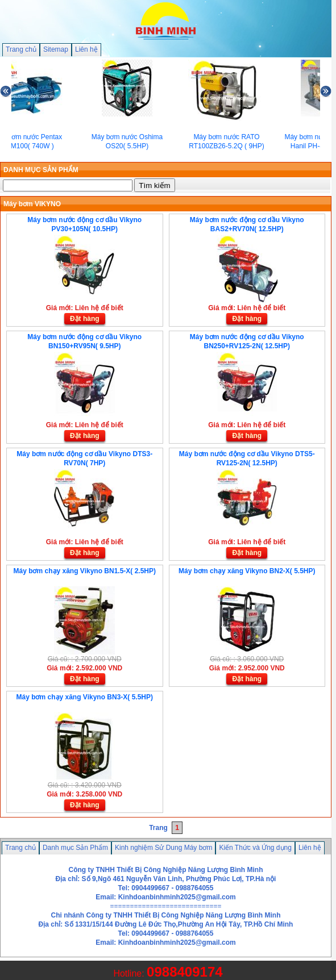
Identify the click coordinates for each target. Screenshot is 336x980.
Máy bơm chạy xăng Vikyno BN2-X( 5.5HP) (247, 571)
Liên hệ (86, 49)
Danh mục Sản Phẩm (75, 848)
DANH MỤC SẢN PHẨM (41, 170)
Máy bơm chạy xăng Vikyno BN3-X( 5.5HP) (84, 697)
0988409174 (184, 972)
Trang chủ (21, 49)
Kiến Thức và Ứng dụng (255, 848)
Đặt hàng (85, 319)
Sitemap (56, 49)
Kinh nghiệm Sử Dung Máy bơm (163, 848)
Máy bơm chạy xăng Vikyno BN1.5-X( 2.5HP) (84, 571)
